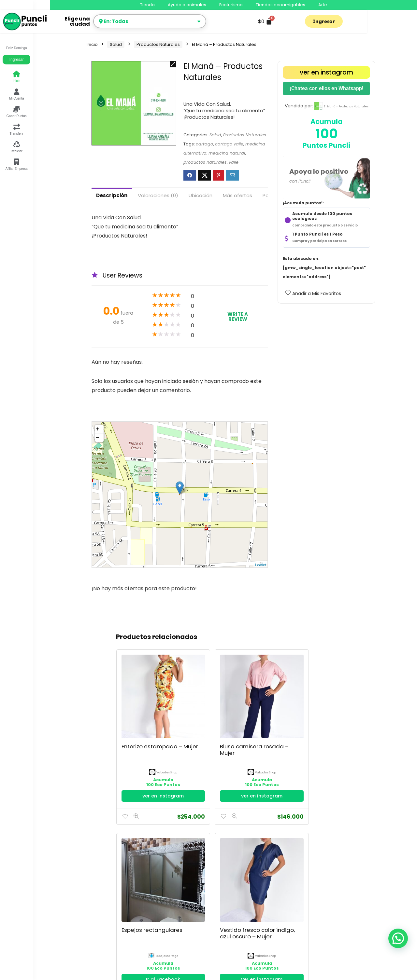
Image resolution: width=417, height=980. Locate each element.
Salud (116, 44)
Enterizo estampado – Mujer (134, 705)
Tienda (147, 5)
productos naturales (205, 162)
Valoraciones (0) (158, 195)
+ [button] (97, 429)
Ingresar (17, 60)
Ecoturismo (231, 5)
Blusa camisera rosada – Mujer (183, 705)
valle (234, 162)
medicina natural (227, 153)
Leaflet (260, 565)
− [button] (97, 438)
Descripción (112, 195)
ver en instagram (326, 72)
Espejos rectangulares (231, 702)
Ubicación (201, 195)
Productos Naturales (158, 44)
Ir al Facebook (233, 753)
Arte (323, 5)
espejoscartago (237, 722)
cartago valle (229, 144)
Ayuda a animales (187, 5)
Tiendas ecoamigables (280, 5)
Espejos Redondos (326, 702)
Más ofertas (237, 195)
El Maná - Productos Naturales (346, 107)
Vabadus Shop (141, 722)
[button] (173, 64)
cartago (204, 144)
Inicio (92, 44)
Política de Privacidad (111, 902)
